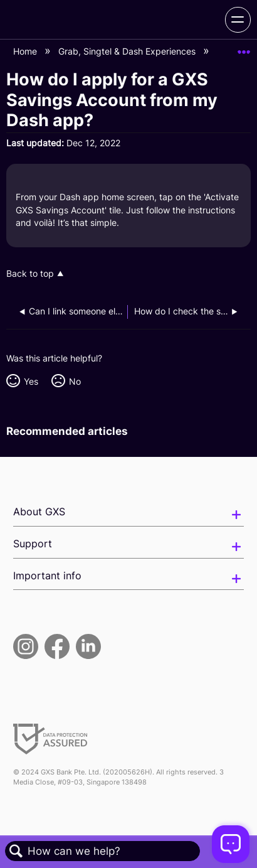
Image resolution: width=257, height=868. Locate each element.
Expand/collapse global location (244, 48)
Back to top (30, 274)
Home (26, 51)
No (75, 381)
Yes (31, 381)
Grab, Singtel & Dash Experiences (128, 51)
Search (16, 851)
